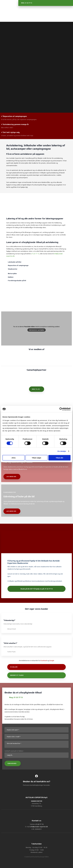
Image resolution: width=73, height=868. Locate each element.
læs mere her (11, 477)
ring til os (36, 389)
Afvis (14, 458)
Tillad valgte (36, 458)
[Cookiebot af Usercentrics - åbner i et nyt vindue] (61, 409)
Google (52, 660)
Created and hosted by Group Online (36, 857)
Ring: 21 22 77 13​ (16, 697)
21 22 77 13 (35, 254)
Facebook (44, 660)
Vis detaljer (62, 451)
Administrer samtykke (37, 330)
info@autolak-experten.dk (39, 827)
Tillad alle (59, 458)
